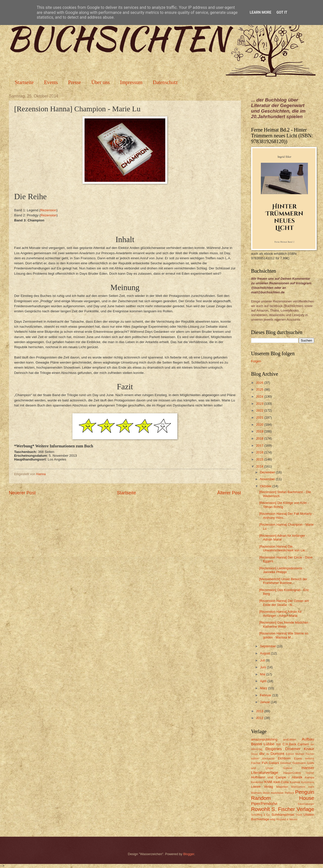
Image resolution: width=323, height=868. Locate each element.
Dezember (268, 472)
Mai (263, 674)
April (264, 681)
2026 (260, 383)
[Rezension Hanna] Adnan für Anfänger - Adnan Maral (280, 614)
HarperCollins (292, 773)
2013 (260, 711)
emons (310, 758)
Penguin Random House (283, 795)
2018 (260, 438)
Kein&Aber (257, 782)
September (268, 646)
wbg (273, 819)
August (265, 653)
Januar (265, 702)
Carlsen (303, 744)
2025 (260, 389)
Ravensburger (306, 804)
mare (311, 787)
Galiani (274, 763)
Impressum (131, 82)
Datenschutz (165, 82)
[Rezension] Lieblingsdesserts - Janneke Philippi (282, 570)
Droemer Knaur (300, 749)
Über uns (101, 82)
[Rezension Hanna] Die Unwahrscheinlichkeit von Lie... (283, 548)
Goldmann (299, 763)
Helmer (310, 773)
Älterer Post (229, 493)
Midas (266, 793)
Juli (263, 660)
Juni (263, 667)
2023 (260, 404)
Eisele (298, 758)
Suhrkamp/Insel (283, 815)
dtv (262, 754)
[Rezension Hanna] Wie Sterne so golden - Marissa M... (284, 635)
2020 (260, 425)
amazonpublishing (264, 739)
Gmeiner (286, 763)
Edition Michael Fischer (300, 754)
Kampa (309, 777)
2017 (260, 445)
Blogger (189, 854)
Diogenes (274, 749)
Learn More (260, 12)
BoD (279, 744)
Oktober (266, 486)
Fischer (256, 763)
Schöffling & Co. (261, 815)
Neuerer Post (22, 493)
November (268, 479)
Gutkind (288, 768)
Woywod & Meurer (287, 819)
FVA (265, 763)
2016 (260, 452)
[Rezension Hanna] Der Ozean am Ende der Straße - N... (284, 603)
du (268, 754)
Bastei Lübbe (263, 744)
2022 (260, 410)
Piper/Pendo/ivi (264, 803)
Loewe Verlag (262, 787)
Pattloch (289, 793)
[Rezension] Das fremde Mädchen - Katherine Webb (285, 624)
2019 (260, 431)
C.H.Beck (289, 744)
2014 (260, 466)
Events (51, 82)
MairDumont (298, 787)
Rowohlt (260, 809)
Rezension (48, 210)
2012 (260, 718)
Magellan (282, 787)
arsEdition (290, 739)
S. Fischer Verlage (293, 809)
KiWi (268, 782)
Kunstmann (308, 782)
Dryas (254, 754)
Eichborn (284, 758)
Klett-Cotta (281, 782)
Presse (75, 82)
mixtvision (277, 793)
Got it (282, 12)
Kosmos (295, 782)
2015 (260, 459)
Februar (266, 695)
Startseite (24, 82)
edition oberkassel (263, 759)
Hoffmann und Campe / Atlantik (277, 777)
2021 (260, 417)
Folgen (256, 361)
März (264, 688)
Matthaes (256, 793)
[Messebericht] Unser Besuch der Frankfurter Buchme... (283, 581)
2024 (260, 397)
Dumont (277, 754)
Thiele (299, 815)
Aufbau (308, 739)
